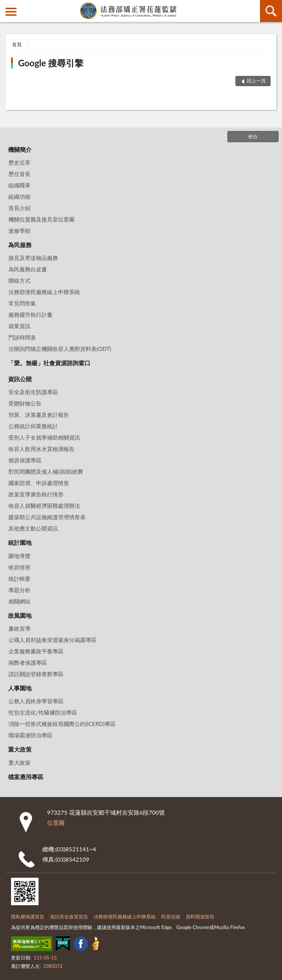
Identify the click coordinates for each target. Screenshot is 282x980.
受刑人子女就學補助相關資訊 (44, 437)
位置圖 (56, 823)
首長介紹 (19, 208)
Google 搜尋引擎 (51, 63)
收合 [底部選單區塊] (253, 136)
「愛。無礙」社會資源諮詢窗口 (49, 363)
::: (6, 5)
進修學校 (19, 231)
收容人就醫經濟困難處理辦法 (44, 506)
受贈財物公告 (25, 403)
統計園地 (20, 542)
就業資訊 (19, 326)
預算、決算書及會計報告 (39, 415)
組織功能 (19, 197)
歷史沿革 (19, 162)
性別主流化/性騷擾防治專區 (43, 712)
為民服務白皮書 (28, 269)
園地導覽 (19, 556)
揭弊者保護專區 (28, 662)
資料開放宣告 (200, 917)
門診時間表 (22, 337)
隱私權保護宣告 (28, 917)
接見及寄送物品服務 (33, 258)
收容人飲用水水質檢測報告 (41, 449)
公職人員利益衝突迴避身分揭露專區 (53, 640)
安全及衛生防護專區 (33, 392)
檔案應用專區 (26, 777)
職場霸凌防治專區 (30, 735)
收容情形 (19, 567)
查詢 (271, 11)
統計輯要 (19, 579)
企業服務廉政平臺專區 (36, 651)
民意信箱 (171, 917)
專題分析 (19, 590)
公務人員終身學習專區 (36, 701)
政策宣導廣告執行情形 (36, 494)
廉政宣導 (19, 628)
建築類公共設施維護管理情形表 (47, 517)
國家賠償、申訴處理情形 (39, 483)
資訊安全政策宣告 (69, 917)
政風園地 (20, 615)
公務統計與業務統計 (33, 426)
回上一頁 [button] (256, 81)
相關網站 (19, 601)
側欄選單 (11, 12)
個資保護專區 (25, 460)
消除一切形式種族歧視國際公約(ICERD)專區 (62, 724)
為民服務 (20, 245)
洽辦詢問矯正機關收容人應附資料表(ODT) (60, 349)
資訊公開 (20, 379)
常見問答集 (22, 303)
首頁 (17, 44)
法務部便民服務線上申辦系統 (44, 292)
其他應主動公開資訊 (33, 528)
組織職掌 (19, 185)
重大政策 (20, 749)
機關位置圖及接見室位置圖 (41, 219)
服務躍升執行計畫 (30, 315)
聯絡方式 (19, 280)
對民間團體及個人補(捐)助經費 (46, 471)
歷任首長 (19, 174)
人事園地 (20, 688)
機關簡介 (20, 149)
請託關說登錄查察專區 (36, 674)
